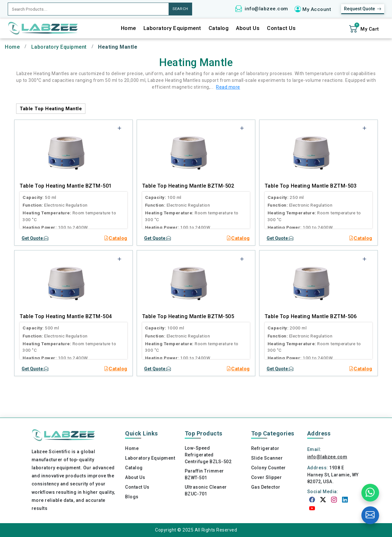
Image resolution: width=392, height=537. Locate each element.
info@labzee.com (266, 9)
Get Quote (35, 238)
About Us (248, 28)
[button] (315, 9)
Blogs (132, 497)
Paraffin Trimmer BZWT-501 (204, 474)
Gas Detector (266, 487)
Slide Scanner (267, 458)
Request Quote (363, 9)
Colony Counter (269, 468)
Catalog (219, 28)
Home (128, 28)
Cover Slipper (267, 477)
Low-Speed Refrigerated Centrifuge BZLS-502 (208, 455)
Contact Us (281, 28)
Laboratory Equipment (172, 28)
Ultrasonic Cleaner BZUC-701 (206, 490)
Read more (228, 87)
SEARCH (180, 9)
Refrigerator (265, 448)
